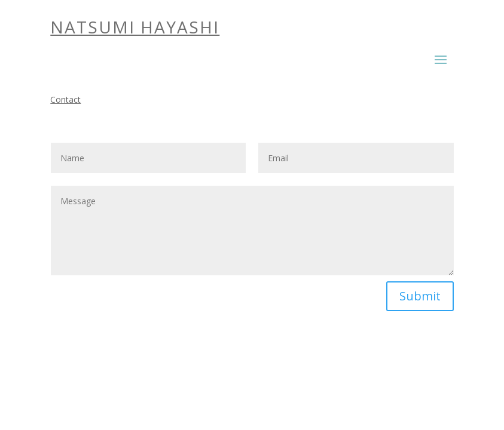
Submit (420, 296)
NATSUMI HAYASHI (135, 27)
